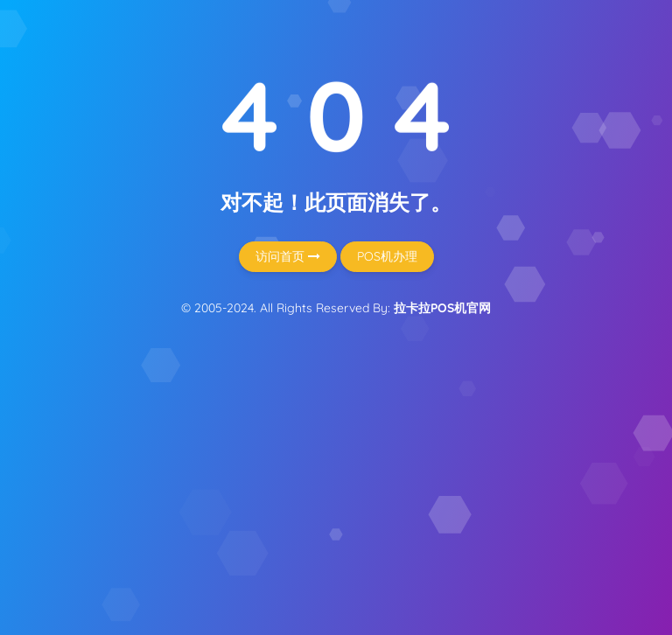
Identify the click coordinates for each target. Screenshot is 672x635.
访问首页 (288, 256)
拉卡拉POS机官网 (442, 308)
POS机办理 (387, 256)
